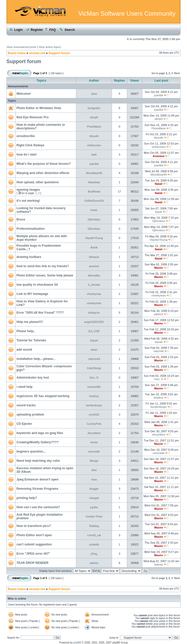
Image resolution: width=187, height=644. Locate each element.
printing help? (27, 498)
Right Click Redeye (30, 145)
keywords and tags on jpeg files (40, 433)
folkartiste (94, 182)
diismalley (94, 275)
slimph (94, 117)
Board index (17, 53)
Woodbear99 (94, 173)
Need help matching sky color (38, 461)
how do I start (26, 155)
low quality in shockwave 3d (37, 285)
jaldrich (159, 314)
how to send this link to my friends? (43, 266)
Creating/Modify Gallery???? (38, 442)
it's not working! (28, 201)
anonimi (94, 266)
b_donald (94, 285)
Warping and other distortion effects (43, 173)
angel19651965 (94, 322)
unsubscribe (26, 136)
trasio (94, 210)
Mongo (94, 461)
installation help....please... (36, 359)
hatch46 (159, 351)
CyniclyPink (94, 424)
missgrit (94, 498)
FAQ (50, 30)
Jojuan (94, 340)
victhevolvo (94, 145)
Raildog (94, 526)
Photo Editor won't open (34, 535)
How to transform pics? (34, 526)
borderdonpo (94, 405)
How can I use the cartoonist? (38, 507)
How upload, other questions (38, 182)
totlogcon (94, 313)
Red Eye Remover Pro (32, 117)
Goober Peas (94, 516)
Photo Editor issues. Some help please (45, 275)
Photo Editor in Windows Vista (39, 108)
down (94, 350)
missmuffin (94, 387)
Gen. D (94, 378)
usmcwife (94, 451)
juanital (159, 95)
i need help (25, 387)
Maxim (158, 268)
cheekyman (94, 294)
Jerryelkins (94, 433)
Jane (94, 94)
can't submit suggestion (34, 544)
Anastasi (159, 156)
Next (177, 73)
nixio (94, 479)
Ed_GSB (94, 331)
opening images (28, 190)
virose (94, 442)
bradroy (94, 396)
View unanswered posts (21, 47)
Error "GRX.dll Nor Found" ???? (40, 313)
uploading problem (30, 415)
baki (94, 155)
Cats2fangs (94, 368)
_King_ (94, 554)
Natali (158, 184)
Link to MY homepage (32, 294)
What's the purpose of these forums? (44, 164)
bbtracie (94, 257)
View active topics (50, 47)
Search (67, 30)
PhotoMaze (94, 127)
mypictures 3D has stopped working (43, 396)
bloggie (94, 489)
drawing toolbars (29, 257)
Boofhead (94, 191)
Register (34, 30)
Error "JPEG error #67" (33, 554)
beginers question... (31, 451)
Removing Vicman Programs (37, 489)
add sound (24, 350)
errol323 (94, 415)
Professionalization (31, 229)
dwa (94, 470)
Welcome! (24, 94)
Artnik (94, 247)
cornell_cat (94, 535)
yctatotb (94, 544)
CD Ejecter (24, 424)
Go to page (158, 73)
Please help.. (26, 331)
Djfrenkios (94, 219)
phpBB (77, 643)
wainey (94, 563)
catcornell (94, 359)
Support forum (59, 53)
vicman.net (37, 53)
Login (16, 30)
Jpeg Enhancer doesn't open (38, 479)
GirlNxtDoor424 (94, 201)
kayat (158, 212)
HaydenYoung (94, 238)
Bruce (21, 219)
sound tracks (26, 405)
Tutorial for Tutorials (31, 340)
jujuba (94, 507)
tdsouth (94, 136)
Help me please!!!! (30, 322)
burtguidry (94, 108)
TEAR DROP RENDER (32, 563)
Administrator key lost (33, 378)
